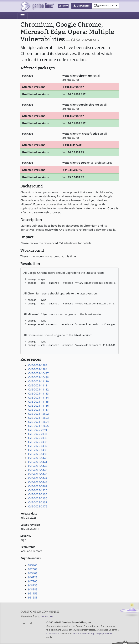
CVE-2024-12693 (38, 418)
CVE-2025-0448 (38, 482)
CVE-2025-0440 (38, 458)
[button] (82, 6)
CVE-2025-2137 (38, 502)
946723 (33, 577)
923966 (33, 565)
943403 (33, 573)
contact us (47, 616)
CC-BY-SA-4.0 (53, 633)
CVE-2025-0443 (38, 470)
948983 (33, 589)
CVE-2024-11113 (38, 393)
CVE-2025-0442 (38, 466)
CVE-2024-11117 (38, 410)
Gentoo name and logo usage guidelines (92, 633)
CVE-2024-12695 (38, 426)
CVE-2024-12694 (38, 422)
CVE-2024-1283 (38, 365)
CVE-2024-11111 (38, 385)
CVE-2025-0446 (38, 474)
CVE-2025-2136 (38, 498)
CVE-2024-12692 (38, 414)
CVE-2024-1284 (38, 369)
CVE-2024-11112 (38, 389)
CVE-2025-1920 (38, 490)
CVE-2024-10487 (38, 373)
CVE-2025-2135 (38, 494)
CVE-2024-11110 (38, 381)
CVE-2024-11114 (38, 397)
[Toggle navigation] (23, 16)
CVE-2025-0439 (38, 454)
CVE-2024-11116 (38, 406)
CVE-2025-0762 (38, 486)
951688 (33, 597)
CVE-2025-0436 (38, 442)
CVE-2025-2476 (38, 506)
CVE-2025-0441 (38, 462)
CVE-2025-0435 (38, 438)
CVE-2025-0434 (38, 434)
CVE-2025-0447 (38, 478)
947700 (33, 581)
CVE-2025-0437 (38, 446)
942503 (33, 569)
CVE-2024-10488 (38, 377)
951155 (33, 593)
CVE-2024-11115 (38, 402)
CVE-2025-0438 (38, 450)
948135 (33, 585)
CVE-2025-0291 (38, 430)
